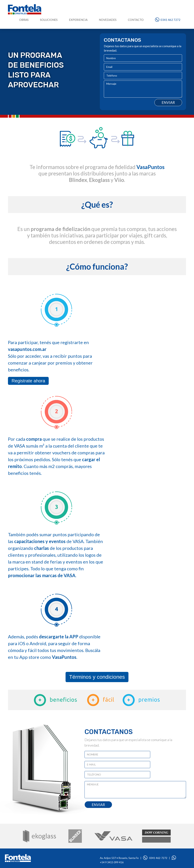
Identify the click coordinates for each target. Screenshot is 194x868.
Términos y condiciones (97, 677)
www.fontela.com (18, 858)
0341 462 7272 (168, 20)
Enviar (168, 102)
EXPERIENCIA (78, 20)
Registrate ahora (28, 381)
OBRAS (24, 20)
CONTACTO (136, 20)
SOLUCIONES (49, 20)
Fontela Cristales (25, 9)
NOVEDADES (108, 20)
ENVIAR (98, 805)
